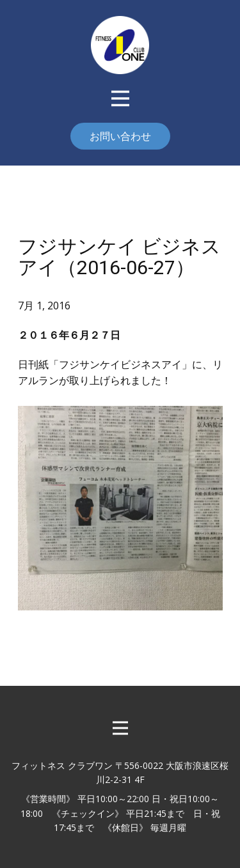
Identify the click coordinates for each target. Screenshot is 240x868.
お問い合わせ (120, 136)
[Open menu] (120, 98)
